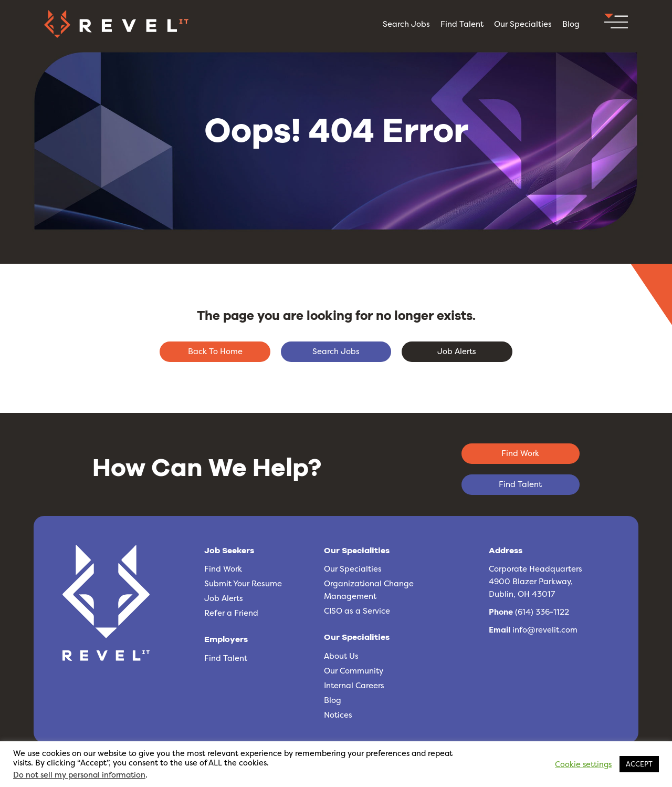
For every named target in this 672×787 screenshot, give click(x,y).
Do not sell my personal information (79, 775)
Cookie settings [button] (583, 764)
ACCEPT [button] (639, 764)
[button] (616, 24)
